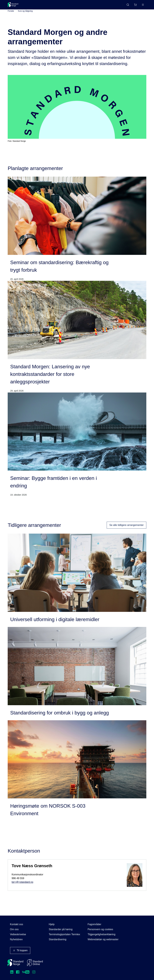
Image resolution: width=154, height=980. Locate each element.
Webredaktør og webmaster (103, 939)
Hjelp (52, 924)
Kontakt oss (17, 924)
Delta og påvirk (54, 6)
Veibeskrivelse (18, 934)
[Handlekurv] (126, 6)
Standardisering (57, 939)
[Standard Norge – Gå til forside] (15, 6)
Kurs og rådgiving (25, 16)
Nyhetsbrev (16, 939)
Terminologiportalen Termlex (64, 934)
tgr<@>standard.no (22, 887)
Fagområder (94, 924)
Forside (11, 16)
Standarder (34, 6)
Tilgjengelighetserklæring (101, 934)
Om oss (14, 929)
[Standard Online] (35, 963)
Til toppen (20, 950)
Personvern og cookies (100, 929)
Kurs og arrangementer (80, 6)
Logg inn (139, 6)
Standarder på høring (61, 929)
